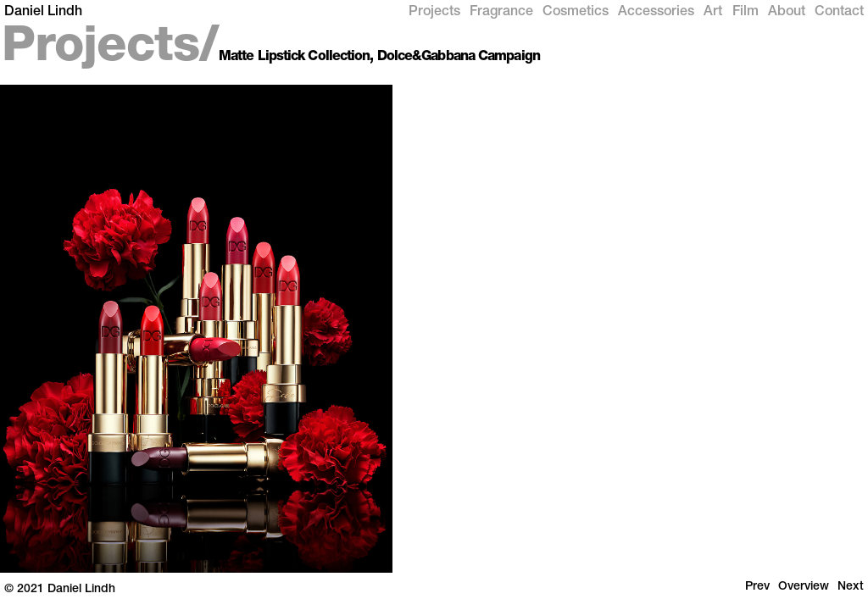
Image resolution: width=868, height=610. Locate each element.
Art (713, 13)
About (787, 13)
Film (746, 13)
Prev (757, 587)
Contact (839, 13)
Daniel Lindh (43, 13)
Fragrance (501, 13)
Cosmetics (576, 13)
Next (851, 587)
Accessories (656, 13)
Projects (434, 13)
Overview (804, 587)
